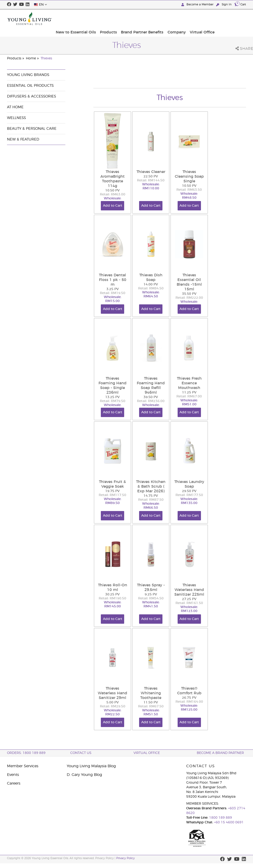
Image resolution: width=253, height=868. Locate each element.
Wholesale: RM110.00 (151, 186)
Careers (14, 783)
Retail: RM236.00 (151, 401)
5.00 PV (113, 702)
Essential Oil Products (30, 86)
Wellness (16, 118)
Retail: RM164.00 (189, 702)
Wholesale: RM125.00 (189, 708)
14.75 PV (151, 496)
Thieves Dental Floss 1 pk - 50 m (113, 280)
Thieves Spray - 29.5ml (151, 587)
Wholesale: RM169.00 (189, 304)
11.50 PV (151, 702)
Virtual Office (232, 18)
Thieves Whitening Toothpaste (151, 693)
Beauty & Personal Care (32, 129)
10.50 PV (112, 191)
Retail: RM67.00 (189, 396)
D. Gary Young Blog (84, 775)
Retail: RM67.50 (151, 706)
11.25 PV (189, 393)
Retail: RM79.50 (113, 401)
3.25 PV (113, 289)
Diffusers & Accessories (32, 96)
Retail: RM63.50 (189, 190)
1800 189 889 (220, 818)
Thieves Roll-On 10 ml (113, 587)
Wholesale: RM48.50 (189, 196)
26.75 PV (189, 698)
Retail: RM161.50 (189, 603)
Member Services (23, 766)
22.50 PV (151, 176)
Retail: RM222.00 (189, 298)
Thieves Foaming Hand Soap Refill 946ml (151, 385)
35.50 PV (189, 294)
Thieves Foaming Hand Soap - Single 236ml (112, 385)
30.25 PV (112, 594)
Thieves (46, 58)
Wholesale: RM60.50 (113, 407)
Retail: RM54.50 (151, 598)
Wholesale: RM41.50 (151, 604)
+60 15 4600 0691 (229, 822)
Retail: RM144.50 (151, 180)
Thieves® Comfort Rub (189, 691)
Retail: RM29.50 (113, 706)
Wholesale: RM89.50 (113, 501)
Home (31, 58)
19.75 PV (112, 491)
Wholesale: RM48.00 (113, 200)
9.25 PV (151, 594)
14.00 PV (151, 285)
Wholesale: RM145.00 (113, 604)
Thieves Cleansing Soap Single (189, 176)
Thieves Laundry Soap (189, 484)
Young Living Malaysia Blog (91, 766)
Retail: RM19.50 (113, 293)
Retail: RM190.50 (112, 598)
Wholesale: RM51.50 (151, 712)
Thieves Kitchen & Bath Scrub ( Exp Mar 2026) (151, 486)
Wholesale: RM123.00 (189, 609)
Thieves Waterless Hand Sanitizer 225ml (189, 590)
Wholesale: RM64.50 (151, 294)
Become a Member (198, 5)
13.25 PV (112, 397)
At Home (15, 107)
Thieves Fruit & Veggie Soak (112, 484)
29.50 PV (189, 491)
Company (208, 18)
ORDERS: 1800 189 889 (26, 753)
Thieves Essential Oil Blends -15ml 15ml (189, 282)
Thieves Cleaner (151, 172)
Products (142, 18)
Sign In (224, 5)
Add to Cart (113, 206)
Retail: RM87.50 (151, 500)
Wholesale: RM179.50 (151, 407)
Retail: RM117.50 (112, 495)
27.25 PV (189, 599)
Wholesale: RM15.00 (113, 299)
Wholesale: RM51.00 (189, 402)
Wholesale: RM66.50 (151, 506)
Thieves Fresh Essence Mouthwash (189, 383)
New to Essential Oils (111, 18)
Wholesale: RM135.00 (189, 501)
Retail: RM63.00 (113, 194)
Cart (240, 4)
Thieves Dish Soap (151, 277)
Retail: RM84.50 (151, 288)
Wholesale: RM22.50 (113, 712)
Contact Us (81, 753)
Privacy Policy (125, 858)
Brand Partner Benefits (175, 18)
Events (13, 775)
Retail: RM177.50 (189, 495)
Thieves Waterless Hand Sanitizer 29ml (112, 693)
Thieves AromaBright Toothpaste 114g (112, 179)
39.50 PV (151, 397)
